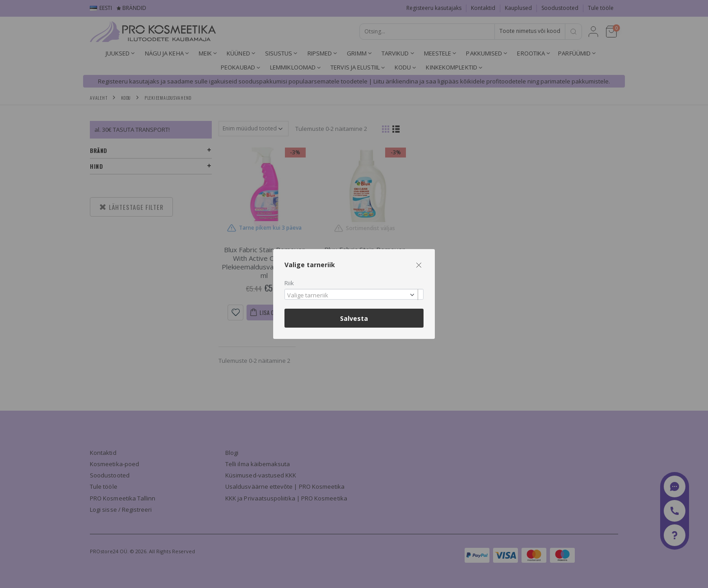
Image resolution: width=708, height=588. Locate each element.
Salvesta (354, 318)
